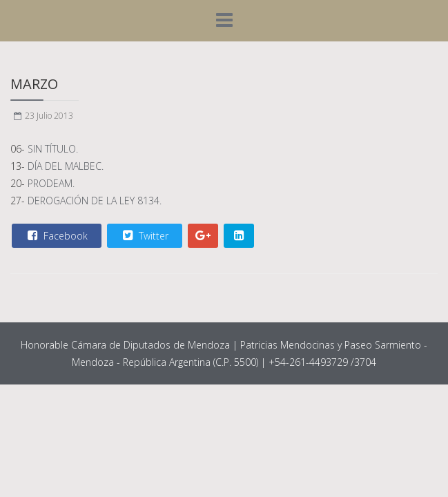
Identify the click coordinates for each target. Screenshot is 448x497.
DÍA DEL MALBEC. (66, 166)
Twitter (144, 235)
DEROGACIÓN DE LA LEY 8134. (95, 201)
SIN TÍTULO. (53, 149)
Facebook (56, 235)
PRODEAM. (51, 183)
